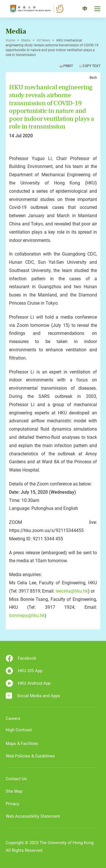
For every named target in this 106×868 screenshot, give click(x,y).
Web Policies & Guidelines (30, 756)
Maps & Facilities (22, 744)
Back (93, 78)
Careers (13, 719)
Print (68, 66)
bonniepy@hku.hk (27, 615)
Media (26, 40)
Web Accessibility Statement (33, 816)
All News (43, 40)
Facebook (21, 658)
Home (10, 40)
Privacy (12, 804)
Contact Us (16, 779)
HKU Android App (28, 683)
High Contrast (19, 730)
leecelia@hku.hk (72, 591)
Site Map (14, 791)
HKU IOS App (24, 671)
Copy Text (91, 66)
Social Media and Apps (33, 696)
